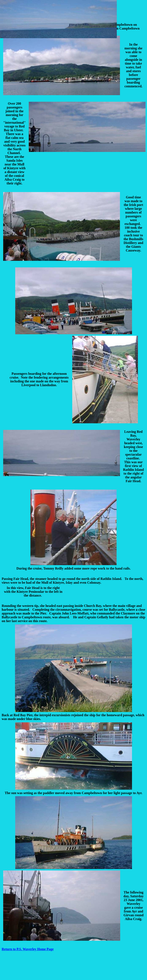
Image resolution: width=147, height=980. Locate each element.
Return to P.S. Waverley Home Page (28, 949)
